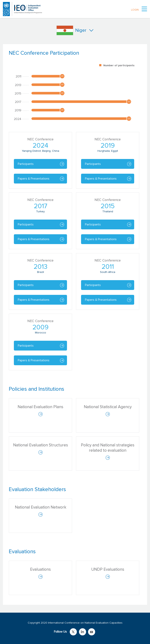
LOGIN (135, 10)
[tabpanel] (75, 212)
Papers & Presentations (34, 179)
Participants (26, 164)
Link (73, 632)
